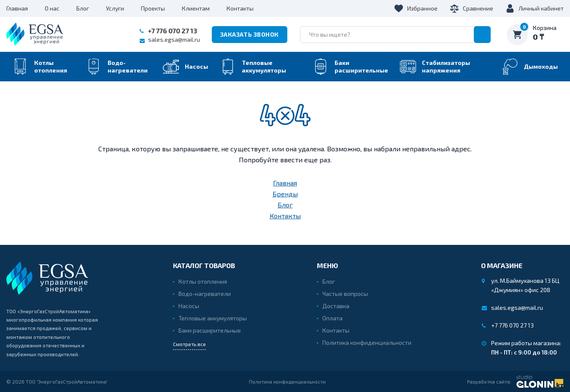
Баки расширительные (210, 330)
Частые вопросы (345, 294)
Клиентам (196, 8)
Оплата (332, 318)
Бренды (285, 194)
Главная (17, 8)
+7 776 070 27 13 (173, 31)
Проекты (153, 8)
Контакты (240, 8)
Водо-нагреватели (205, 294)
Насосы (189, 306)
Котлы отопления (203, 281)
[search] (395, 35)
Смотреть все (189, 344)
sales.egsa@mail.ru (174, 39)
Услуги (115, 8)
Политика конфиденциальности (367, 342)
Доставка (336, 306)
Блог (83, 8)
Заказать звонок (250, 34)
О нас (52, 8)
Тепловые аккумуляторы (213, 318)
